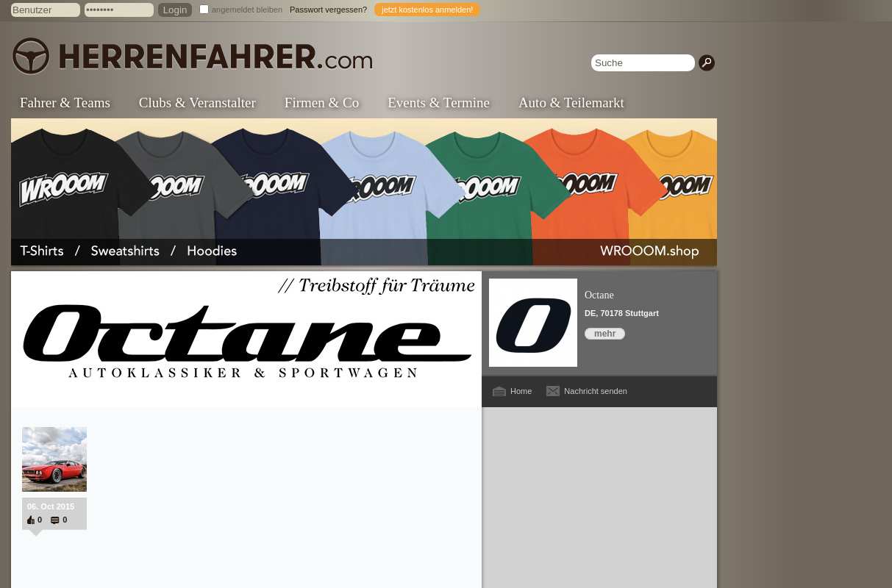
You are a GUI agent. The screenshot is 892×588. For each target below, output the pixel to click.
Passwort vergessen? (328, 10)
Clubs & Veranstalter (197, 103)
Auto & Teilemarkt (571, 103)
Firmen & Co (322, 103)
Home (521, 391)
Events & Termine (439, 103)
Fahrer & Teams (65, 103)
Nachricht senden (596, 391)
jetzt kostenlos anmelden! (427, 10)
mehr (605, 334)
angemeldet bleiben (247, 10)
